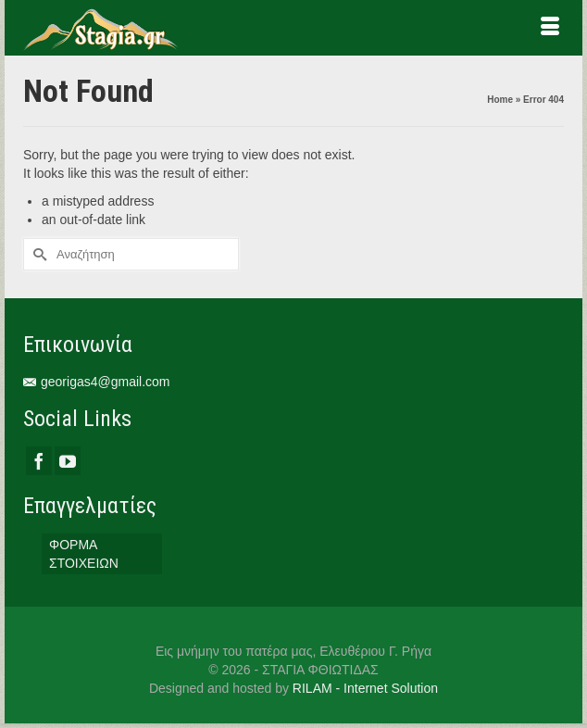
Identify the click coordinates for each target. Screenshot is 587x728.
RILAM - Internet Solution (365, 688)
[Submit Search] (37, 254)
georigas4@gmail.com (97, 382)
